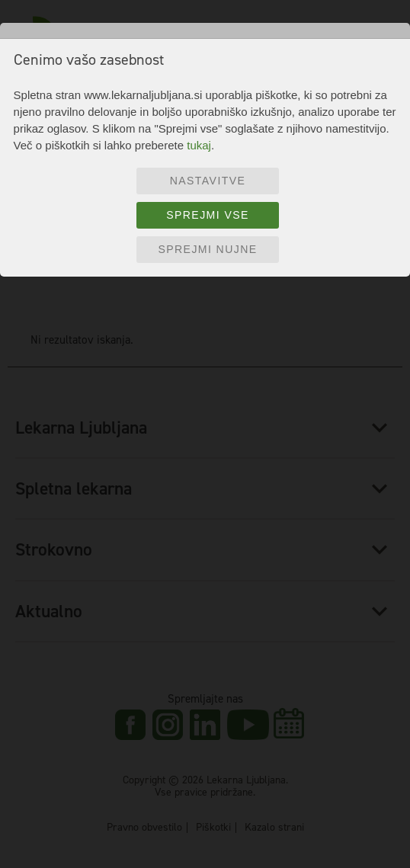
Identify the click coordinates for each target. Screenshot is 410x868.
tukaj (199, 145)
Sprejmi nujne (207, 249)
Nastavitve (208, 181)
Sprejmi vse (208, 215)
